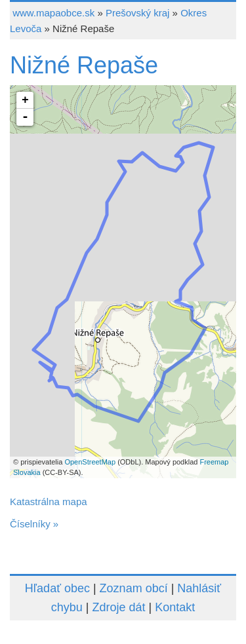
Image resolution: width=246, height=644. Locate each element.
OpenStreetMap (90, 462)
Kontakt (175, 607)
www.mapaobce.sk (53, 13)
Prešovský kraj (138, 13)
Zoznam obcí (134, 588)
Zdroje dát (118, 607)
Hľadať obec (57, 588)
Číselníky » (34, 524)
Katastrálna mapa (49, 502)
